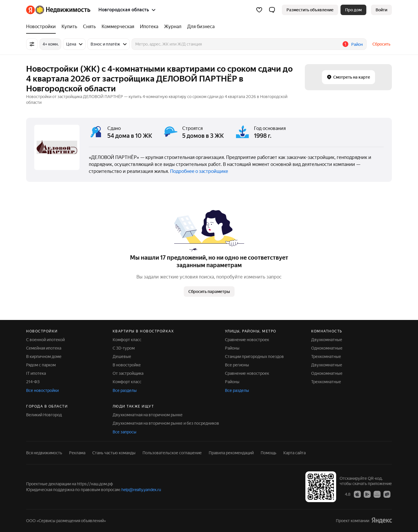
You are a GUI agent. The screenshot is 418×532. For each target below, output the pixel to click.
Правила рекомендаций (231, 453)
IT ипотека (36, 373)
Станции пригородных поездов (254, 357)
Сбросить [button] (381, 44)
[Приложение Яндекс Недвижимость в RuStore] (387, 494)
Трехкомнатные (326, 357)
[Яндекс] (30, 10)
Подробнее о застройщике (199, 171)
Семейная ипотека (44, 348)
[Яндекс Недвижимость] (63, 10)
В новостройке (127, 365)
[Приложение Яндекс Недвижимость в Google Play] (367, 494)
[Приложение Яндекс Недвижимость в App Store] (357, 494)
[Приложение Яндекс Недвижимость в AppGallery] (377, 494)
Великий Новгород (44, 415)
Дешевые (122, 357)
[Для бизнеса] (199, 27)
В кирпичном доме (44, 357)
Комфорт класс (127, 340)
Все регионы (237, 365)
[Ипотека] (149, 27)
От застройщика (128, 373)
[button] (272, 10)
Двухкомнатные (327, 340)
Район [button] (357, 44)
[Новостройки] (42, 27)
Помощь (269, 453)
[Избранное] (259, 10)
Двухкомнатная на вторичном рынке (148, 415)
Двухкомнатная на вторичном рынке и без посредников (166, 423)
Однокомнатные (327, 348)
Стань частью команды (114, 453)
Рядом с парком (41, 365)
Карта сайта (294, 453)
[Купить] (69, 27)
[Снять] (89, 27)
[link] (381, 10)
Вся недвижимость (44, 453)
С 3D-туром (124, 348)
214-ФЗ (33, 382)
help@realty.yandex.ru (141, 490)
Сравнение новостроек (247, 340)
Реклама (77, 453)
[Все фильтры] (32, 44)
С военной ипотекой (45, 340)
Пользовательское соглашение (172, 453)
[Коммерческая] (118, 27)
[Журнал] (173, 27)
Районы (232, 348)
